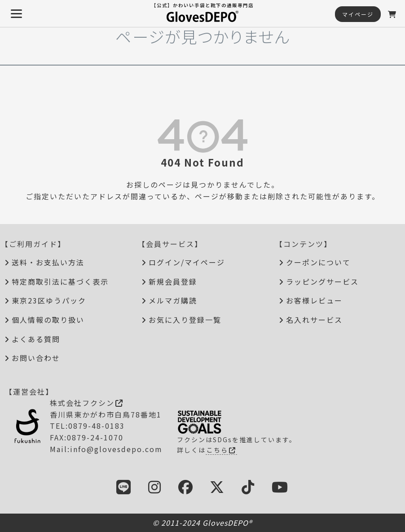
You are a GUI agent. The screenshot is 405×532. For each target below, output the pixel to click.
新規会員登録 (173, 281)
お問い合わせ (36, 358)
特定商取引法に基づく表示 (60, 281)
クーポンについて (318, 262)
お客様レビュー (314, 300)
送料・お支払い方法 (48, 262)
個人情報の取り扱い (48, 320)
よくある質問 (36, 339)
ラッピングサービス (322, 281)
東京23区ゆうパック (49, 300)
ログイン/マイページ (187, 262)
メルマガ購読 (173, 300)
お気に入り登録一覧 (185, 320)
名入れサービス (314, 320)
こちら (221, 450)
